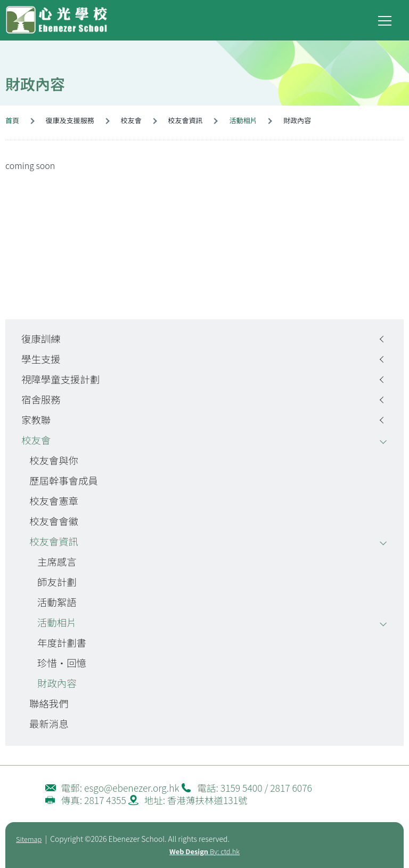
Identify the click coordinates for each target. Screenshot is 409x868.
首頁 (12, 120)
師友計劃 (57, 582)
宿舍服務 (41, 399)
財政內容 (57, 683)
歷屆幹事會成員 (64, 480)
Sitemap (29, 839)
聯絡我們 (49, 703)
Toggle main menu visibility (386, 18)
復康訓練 (41, 339)
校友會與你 (54, 460)
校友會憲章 (54, 501)
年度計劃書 (62, 642)
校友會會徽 (54, 521)
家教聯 (36, 420)
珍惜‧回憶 (62, 663)
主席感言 (57, 561)
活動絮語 (57, 602)
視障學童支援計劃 (60, 379)
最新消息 (49, 724)
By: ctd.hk (204, 851)
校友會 (36, 440)
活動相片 (243, 120)
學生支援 (41, 359)
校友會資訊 (54, 541)
